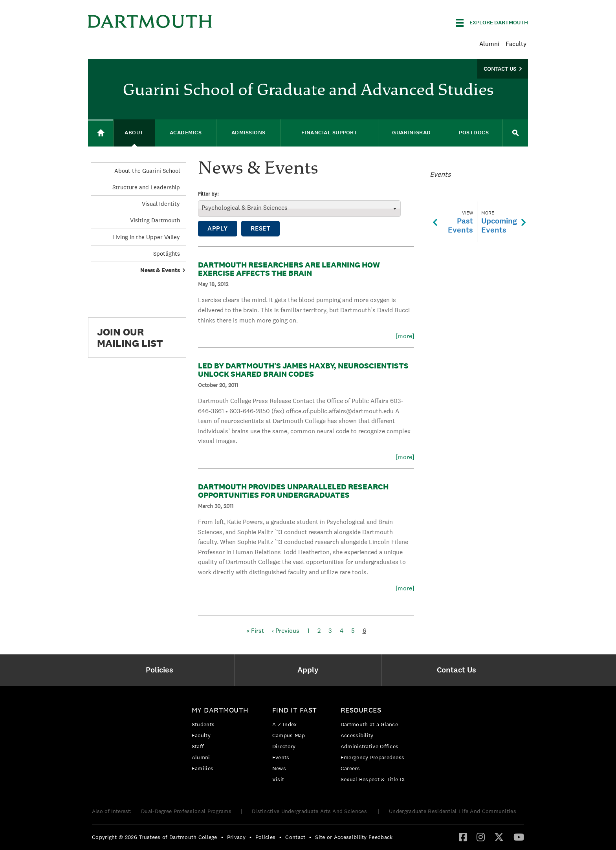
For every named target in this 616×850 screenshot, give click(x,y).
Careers (350, 768)
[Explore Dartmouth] (492, 23)
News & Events (160, 270)
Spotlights (167, 254)
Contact (295, 837)
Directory (284, 746)
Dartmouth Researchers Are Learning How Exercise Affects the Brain (289, 269)
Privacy (236, 837)
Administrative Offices (370, 746)
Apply (218, 228)
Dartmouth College (150, 21)
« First (255, 631)
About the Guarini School (147, 171)
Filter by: (208, 194)
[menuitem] (161, 670)
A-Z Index (285, 724)
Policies (265, 837)
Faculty (516, 44)
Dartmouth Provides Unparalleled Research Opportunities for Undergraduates (293, 491)
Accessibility (357, 735)
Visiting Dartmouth (155, 220)
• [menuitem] (222, 837)
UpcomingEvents (503, 222)
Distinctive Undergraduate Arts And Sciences (310, 811)
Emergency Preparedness (373, 757)
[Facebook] (463, 837)
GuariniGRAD (412, 133)
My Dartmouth (220, 710)
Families (203, 768)
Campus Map (289, 735)
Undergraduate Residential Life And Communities (453, 811)
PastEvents (453, 222)
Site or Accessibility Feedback (354, 837)
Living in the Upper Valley (146, 237)
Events (281, 757)
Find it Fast (295, 710)
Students (203, 724)
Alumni (489, 44)
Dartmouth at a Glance (369, 724)
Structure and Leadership (146, 187)
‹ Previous (286, 631)
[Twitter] (499, 837)
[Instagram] (481, 837)
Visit (278, 779)
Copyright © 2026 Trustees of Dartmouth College (155, 837)
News (279, 768)
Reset (261, 228)
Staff (198, 746)
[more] (405, 336)
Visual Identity (161, 204)
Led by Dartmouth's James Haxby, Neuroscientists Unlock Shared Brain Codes (303, 370)
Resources (361, 710)
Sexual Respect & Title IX (373, 779)
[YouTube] (519, 837)
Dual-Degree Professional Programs (186, 811)
